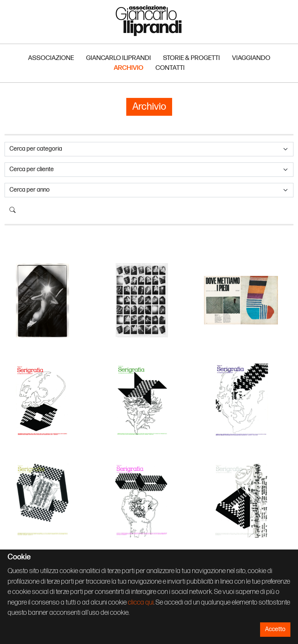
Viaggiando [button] (251, 58)
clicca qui (141, 602)
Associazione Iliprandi (149, 20)
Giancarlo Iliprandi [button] (118, 58)
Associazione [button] (51, 58)
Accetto (275, 629)
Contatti (170, 68)
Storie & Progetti (191, 58)
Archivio (129, 68)
